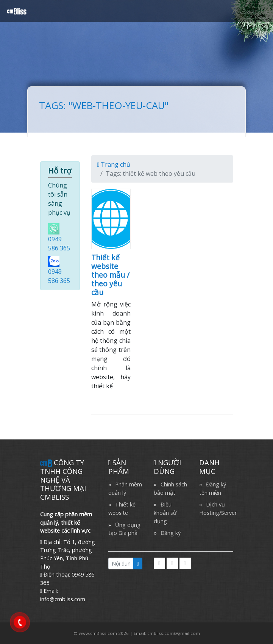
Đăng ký (171, 533)
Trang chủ (114, 164)
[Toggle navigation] (256, 11)
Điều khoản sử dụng (165, 513)
